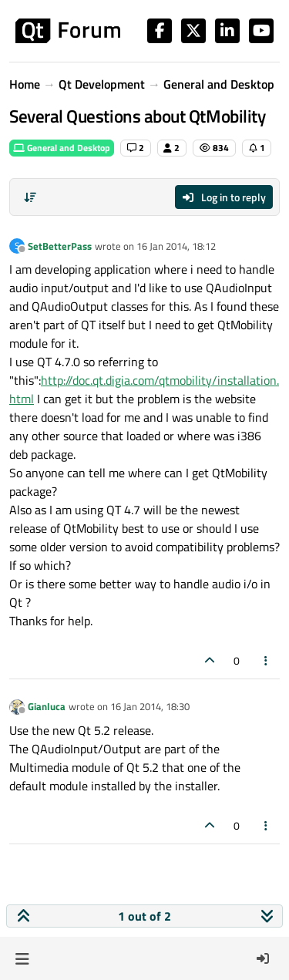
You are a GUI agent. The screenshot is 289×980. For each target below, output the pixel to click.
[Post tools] (267, 660)
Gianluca (47, 706)
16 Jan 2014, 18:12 (176, 246)
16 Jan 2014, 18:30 (150, 706)
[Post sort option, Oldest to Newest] (30, 197)
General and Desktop (62, 148)
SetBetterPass (60, 246)
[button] (22, 958)
